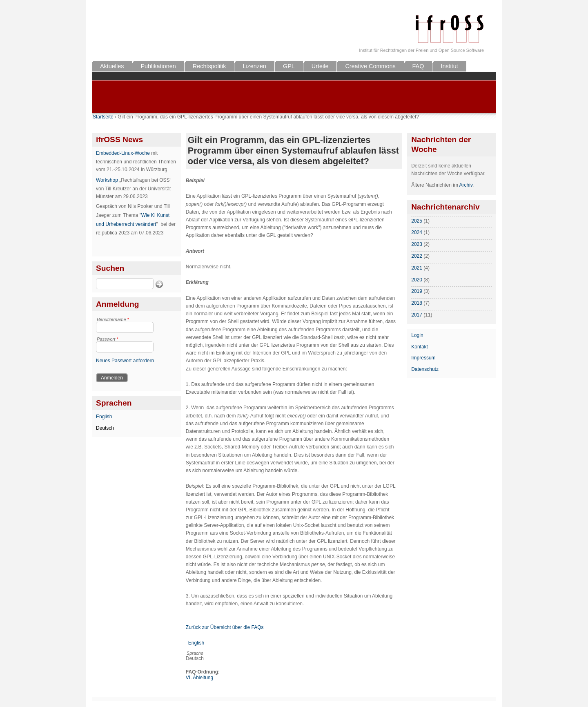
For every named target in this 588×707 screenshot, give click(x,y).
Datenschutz (425, 369)
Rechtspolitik (209, 66)
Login (417, 335)
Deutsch (105, 428)
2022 (417, 256)
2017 (417, 315)
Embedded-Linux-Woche (123, 153)
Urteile (320, 66)
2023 (417, 244)
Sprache (195, 653)
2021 (417, 268)
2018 (417, 303)
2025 (417, 221)
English (104, 417)
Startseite (103, 117)
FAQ (418, 66)
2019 (417, 291)
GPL (289, 66)
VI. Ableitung (199, 678)
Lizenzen (254, 66)
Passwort (108, 339)
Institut (449, 66)
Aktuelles (112, 66)
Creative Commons (370, 66)
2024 (417, 232)
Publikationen (158, 66)
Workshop (107, 180)
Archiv (466, 185)
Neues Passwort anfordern (125, 361)
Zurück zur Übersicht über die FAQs (225, 627)
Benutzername (113, 319)
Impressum (423, 358)
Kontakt (420, 347)
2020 (417, 280)
